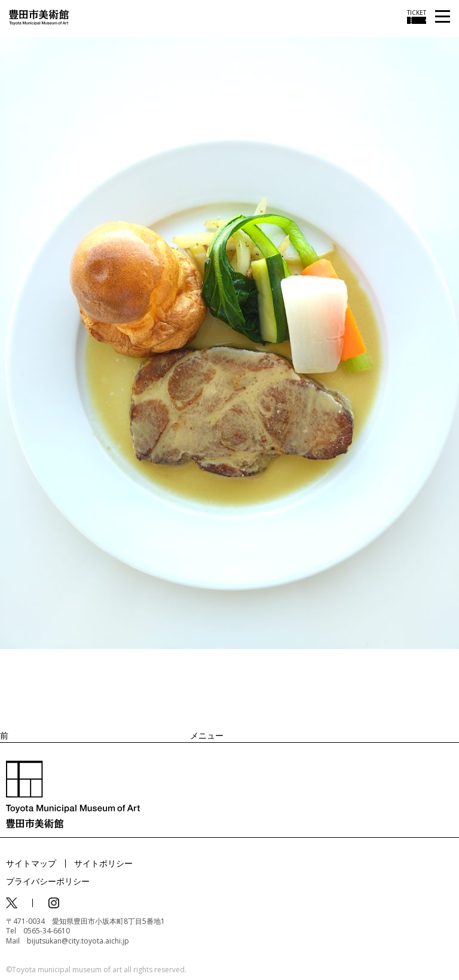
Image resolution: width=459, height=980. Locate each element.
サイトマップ (31, 863)
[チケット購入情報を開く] (417, 17)
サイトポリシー (103, 863)
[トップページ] (39, 16)
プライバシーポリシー (48, 881)
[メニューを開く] (443, 17)
